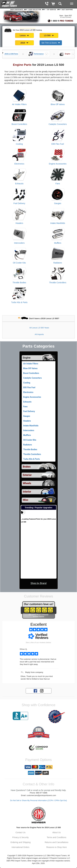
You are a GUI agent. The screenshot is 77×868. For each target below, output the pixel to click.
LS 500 (49, 35)
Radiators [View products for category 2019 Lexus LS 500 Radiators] (58, 263)
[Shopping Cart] (53, 4)
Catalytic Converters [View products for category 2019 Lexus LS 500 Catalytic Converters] (58, 124)
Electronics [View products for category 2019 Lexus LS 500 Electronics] (19, 164)
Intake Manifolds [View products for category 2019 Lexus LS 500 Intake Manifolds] (58, 223)
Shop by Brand (38, 583)
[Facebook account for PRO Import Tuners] (35, 691)
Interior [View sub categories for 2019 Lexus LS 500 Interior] (27, 492)
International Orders (20, 847)
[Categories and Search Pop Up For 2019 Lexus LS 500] (60, 4)
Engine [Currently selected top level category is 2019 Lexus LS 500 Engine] (27, 358)
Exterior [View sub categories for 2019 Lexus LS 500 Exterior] (27, 475)
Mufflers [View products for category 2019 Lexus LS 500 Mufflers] (58, 243)
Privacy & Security (20, 837)
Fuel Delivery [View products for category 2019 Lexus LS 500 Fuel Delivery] (19, 203)
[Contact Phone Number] (47, 4)
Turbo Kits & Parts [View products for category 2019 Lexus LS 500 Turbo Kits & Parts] (19, 302)
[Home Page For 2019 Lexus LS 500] (9, 4)
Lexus (24, 35)
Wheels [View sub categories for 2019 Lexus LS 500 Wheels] (27, 483)
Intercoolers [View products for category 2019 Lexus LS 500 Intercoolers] (19, 243)
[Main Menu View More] (72, 4)
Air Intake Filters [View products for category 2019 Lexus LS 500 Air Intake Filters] (19, 104)
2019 (24, 43)
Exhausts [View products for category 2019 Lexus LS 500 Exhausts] (19, 184)
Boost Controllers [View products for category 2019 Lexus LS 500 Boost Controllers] (19, 124)
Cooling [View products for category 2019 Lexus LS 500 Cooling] (19, 144)
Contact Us (21, 832)
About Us (57, 832)
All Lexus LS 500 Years (39, 328)
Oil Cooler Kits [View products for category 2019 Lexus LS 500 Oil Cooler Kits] (19, 263)
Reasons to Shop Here (57, 847)
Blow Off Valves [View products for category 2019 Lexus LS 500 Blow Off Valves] (58, 104)
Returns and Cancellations (57, 842)
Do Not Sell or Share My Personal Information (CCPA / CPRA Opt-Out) (39, 801)
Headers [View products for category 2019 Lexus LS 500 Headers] (19, 223)
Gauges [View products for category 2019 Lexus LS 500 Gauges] (58, 203)
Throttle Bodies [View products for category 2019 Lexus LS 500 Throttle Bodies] (19, 283)
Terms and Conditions (56, 837)
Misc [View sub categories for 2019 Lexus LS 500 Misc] (26, 500)
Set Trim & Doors (51, 43)
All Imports (39, 334)
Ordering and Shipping (20, 842)
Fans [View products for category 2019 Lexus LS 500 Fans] (58, 184)
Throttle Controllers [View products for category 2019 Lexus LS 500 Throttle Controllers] (58, 283)
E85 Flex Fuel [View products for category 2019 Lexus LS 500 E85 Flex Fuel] (58, 144)
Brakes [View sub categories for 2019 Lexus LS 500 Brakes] (27, 467)
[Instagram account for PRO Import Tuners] (42, 691)
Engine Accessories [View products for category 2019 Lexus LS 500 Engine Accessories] (58, 164)
